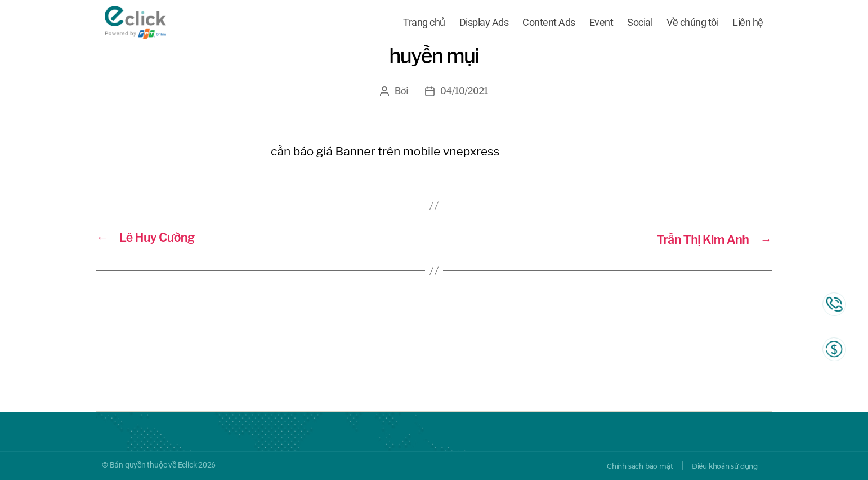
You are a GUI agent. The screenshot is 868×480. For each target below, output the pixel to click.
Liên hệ (748, 24)
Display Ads (484, 24)
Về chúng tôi (692, 24)
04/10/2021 (464, 91)
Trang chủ (424, 24)
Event (601, 24)
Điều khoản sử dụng (717, 466)
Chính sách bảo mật (618, 466)
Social (640, 24)
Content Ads (549, 24)
